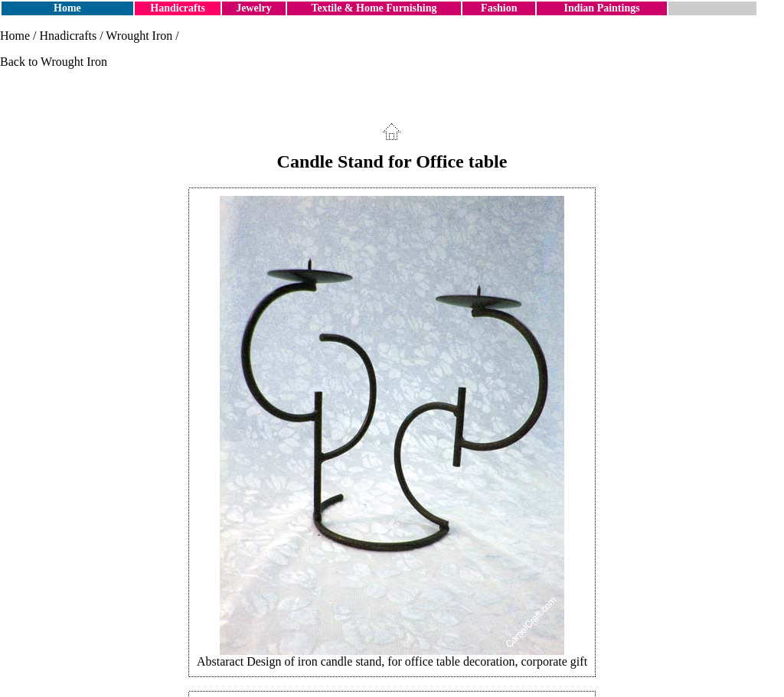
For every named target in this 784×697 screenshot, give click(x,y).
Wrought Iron (139, 36)
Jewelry (254, 8)
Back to (20, 62)
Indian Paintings (601, 8)
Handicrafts (178, 8)
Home (67, 8)
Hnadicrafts (69, 36)
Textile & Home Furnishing (374, 8)
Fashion (499, 8)
